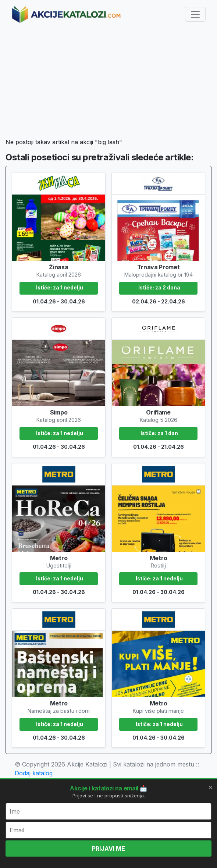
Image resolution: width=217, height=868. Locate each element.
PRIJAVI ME (108, 849)
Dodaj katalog (34, 773)
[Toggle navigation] (195, 14)
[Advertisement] (108, 83)
